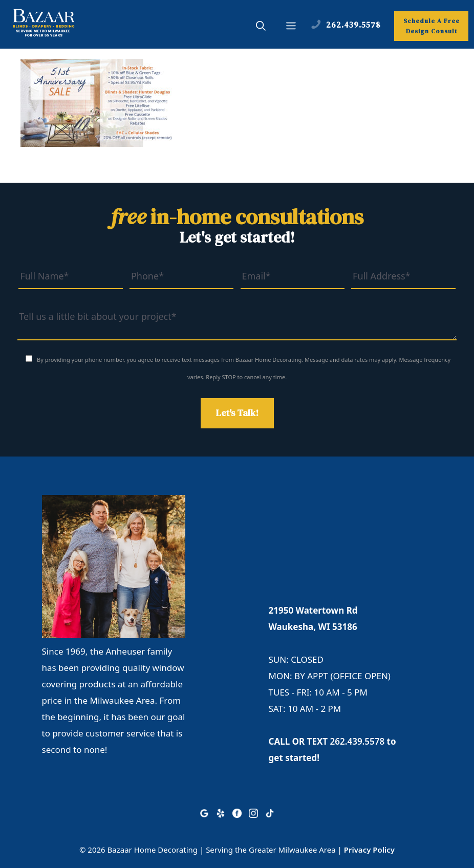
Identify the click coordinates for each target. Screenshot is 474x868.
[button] (261, 27)
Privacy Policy (369, 850)
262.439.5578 (358, 741)
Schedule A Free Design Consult (432, 26)
